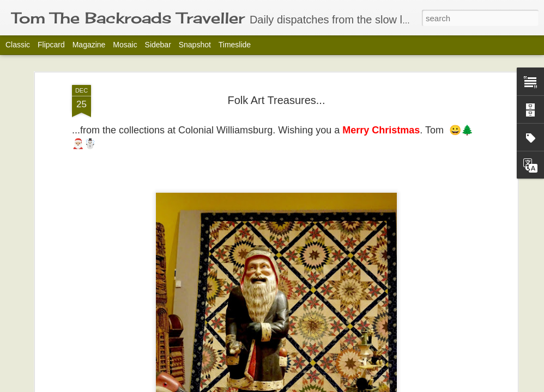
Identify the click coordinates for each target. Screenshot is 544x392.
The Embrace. (460, 350)
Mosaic (125, 45)
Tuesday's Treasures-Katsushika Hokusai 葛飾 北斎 (347, 361)
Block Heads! (71, 350)
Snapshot (195, 45)
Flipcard (51, 45)
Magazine (89, 45)
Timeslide (235, 45)
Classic (18, 45)
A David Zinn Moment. (218, 350)
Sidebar (158, 45)
